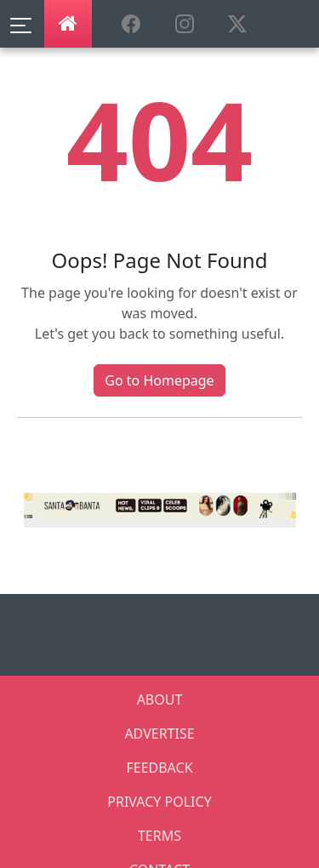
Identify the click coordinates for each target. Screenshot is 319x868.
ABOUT (160, 700)
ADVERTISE (159, 734)
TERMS (159, 836)
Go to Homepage (159, 380)
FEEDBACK (159, 768)
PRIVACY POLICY (159, 802)
